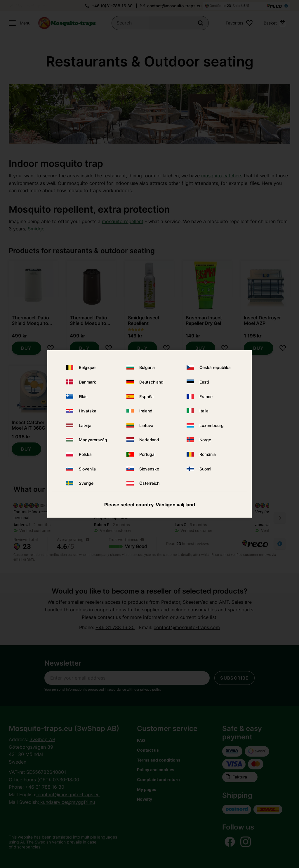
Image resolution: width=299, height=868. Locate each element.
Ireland (146, 411)
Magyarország (93, 440)
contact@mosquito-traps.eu (174, 6)
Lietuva (146, 425)
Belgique (87, 367)
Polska (85, 454)
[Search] (201, 23)
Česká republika (215, 367)
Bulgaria (147, 367)
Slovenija (87, 469)
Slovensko (149, 469)
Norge (205, 440)
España (146, 396)
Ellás (83, 396)
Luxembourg (212, 425)
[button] (18, 23)
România (208, 454)
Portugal (147, 454)
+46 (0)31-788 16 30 (112, 6)
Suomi (205, 469)
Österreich (149, 483)
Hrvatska (88, 411)
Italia (204, 411)
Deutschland (151, 382)
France (206, 396)
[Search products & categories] (160, 23)
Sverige (86, 483)
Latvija (85, 425)
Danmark (87, 382)
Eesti (204, 382)
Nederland (149, 440)
